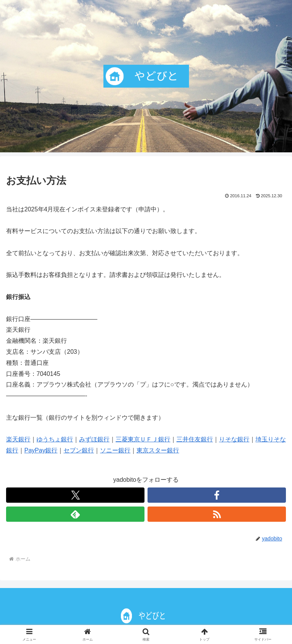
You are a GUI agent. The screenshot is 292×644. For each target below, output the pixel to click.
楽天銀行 (18, 439)
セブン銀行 (79, 450)
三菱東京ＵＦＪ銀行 (143, 439)
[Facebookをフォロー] (217, 495)
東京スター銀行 (158, 450)
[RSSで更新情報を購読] (217, 514)
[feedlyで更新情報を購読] (75, 514)
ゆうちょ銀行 (55, 439)
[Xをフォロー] (75, 495)
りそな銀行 (234, 439)
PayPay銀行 (41, 450)
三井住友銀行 (195, 439)
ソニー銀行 (115, 450)
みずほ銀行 (94, 439)
